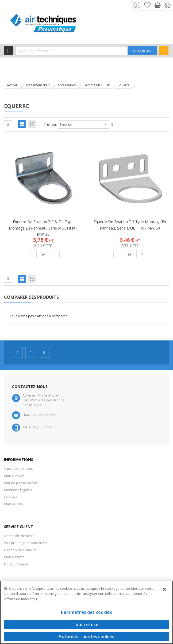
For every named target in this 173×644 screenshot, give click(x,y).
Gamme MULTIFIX (97, 85)
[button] (31, 254)
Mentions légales (18, 490)
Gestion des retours (20, 550)
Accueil (12, 85)
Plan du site (14, 504)
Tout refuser (87, 624)
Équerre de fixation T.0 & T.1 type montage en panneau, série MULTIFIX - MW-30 (43, 228)
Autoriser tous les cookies (86, 637)
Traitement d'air (38, 85)
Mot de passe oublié (21, 483)
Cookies (11, 497)
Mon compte (14, 476)
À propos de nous (18, 468)
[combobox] (72, 51)
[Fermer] (164, 589)
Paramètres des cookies (86, 612)
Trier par (51, 124)
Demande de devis (19, 536)
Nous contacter (45, 415)
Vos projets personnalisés (25, 543)
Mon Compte (14, 557)
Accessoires (67, 85)
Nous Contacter (17, 564)
